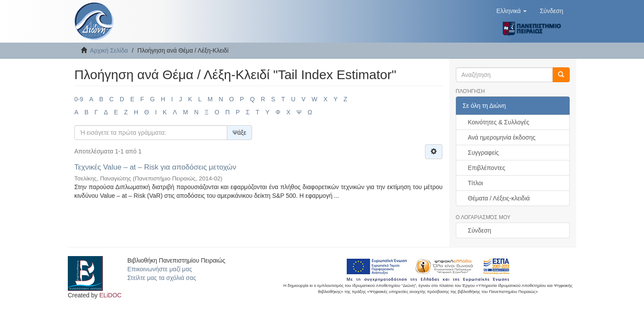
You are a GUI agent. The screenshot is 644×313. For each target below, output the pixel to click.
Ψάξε (239, 133)
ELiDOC (110, 295)
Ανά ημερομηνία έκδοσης (502, 137)
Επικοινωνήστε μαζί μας (160, 269)
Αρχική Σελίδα (109, 50)
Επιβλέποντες (487, 168)
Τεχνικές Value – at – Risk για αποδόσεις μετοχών (155, 167)
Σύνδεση (480, 230)
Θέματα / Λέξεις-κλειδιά (499, 198)
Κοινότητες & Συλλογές (499, 122)
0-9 (79, 99)
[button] (511, 11)
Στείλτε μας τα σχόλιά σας (162, 278)
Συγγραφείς (484, 153)
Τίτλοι (476, 183)
